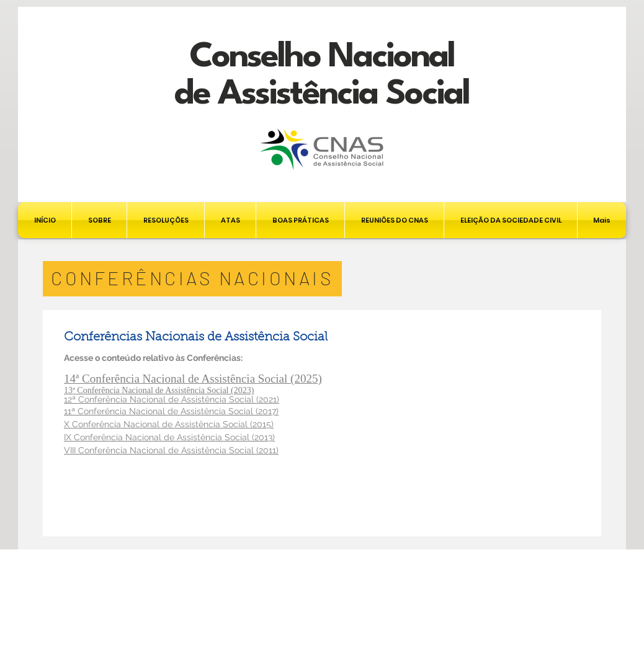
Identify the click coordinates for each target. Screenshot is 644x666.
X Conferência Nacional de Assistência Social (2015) (169, 424)
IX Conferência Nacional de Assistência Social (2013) (169, 437)
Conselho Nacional (322, 57)
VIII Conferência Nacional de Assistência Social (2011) (171, 450)
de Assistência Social (322, 95)
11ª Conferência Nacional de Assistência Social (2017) (171, 411)
